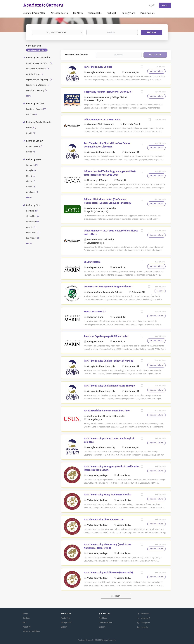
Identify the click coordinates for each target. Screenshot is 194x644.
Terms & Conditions (31, 631)
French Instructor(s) (95, 312)
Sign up (165, 5)
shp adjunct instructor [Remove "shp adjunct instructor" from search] (36, 50)
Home (25, 614)
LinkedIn (145, 627)
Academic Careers (85, 640)
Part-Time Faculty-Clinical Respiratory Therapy (109, 386)
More (28, 96)
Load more (116, 596)
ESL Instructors (92, 262)
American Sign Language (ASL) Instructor (106, 336)
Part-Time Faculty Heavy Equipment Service (108, 495)
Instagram (145, 623)
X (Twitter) (145, 618)
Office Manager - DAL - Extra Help (102, 120)
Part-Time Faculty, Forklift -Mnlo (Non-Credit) (108, 573)
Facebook (145, 614)
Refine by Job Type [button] (35, 103)
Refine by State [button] (33, 159)
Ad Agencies (66, 622)
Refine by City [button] (33, 205)
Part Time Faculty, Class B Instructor (104, 520)
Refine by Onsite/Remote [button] (38, 122)
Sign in (152, 5)
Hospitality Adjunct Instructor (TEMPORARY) (108, 92)
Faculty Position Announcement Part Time (107, 411)
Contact (26, 618)
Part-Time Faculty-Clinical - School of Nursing (109, 361)
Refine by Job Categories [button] (38, 58)
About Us (27, 627)
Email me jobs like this (77, 55)
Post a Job (65, 618)
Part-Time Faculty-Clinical (98, 67)
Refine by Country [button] (34, 141)
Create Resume (106, 622)
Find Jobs (151, 32)
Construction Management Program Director (108, 287)
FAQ (25, 622)
